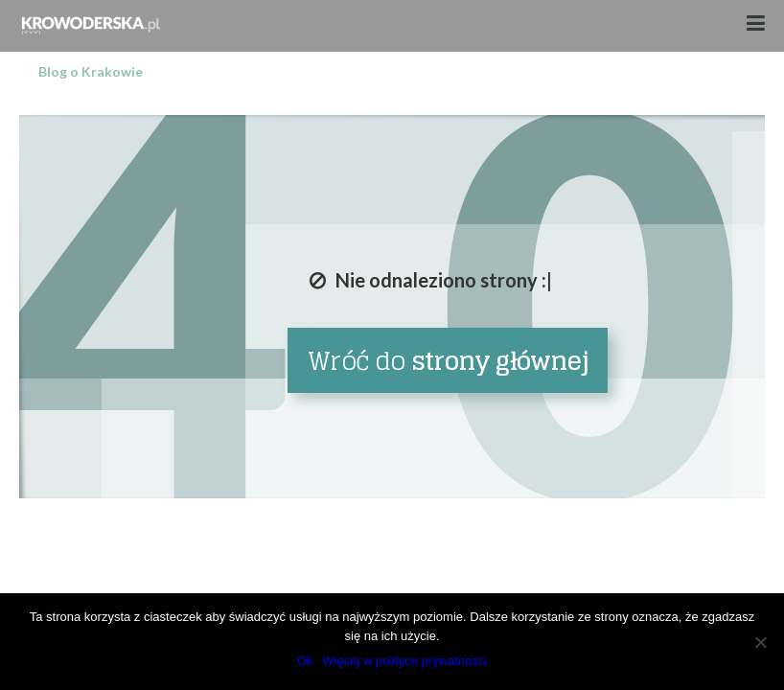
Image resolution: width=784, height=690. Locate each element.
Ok (305, 661)
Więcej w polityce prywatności (404, 661)
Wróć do (448, 361)
